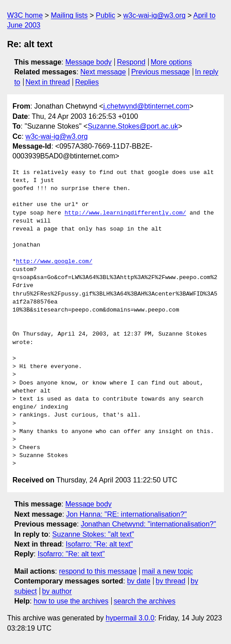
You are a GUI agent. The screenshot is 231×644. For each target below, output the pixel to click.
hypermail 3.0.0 (130, 618)
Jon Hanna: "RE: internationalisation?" (127, 514)
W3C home (25, 15)
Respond (131, 62)
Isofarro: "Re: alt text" (99, 544)
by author (57, 591)
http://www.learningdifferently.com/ (125, 213)
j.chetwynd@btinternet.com (146, 106)
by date (138, 581)
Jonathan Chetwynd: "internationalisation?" (148, 524)
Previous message (161, 72)
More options (172, 62)
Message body (89, 62)
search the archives (145, 601)
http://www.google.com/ (54, 262)
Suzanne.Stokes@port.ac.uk (133, 126)
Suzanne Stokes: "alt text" (93, 534)
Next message (103, 72)
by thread (171, 581)
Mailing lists (69, 15)
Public (105, 15)
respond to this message (97, 571)
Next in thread (48, 82)
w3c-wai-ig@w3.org (154, 15)
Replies (87, 82)
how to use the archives (71, 601)
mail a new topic (168, 571)
